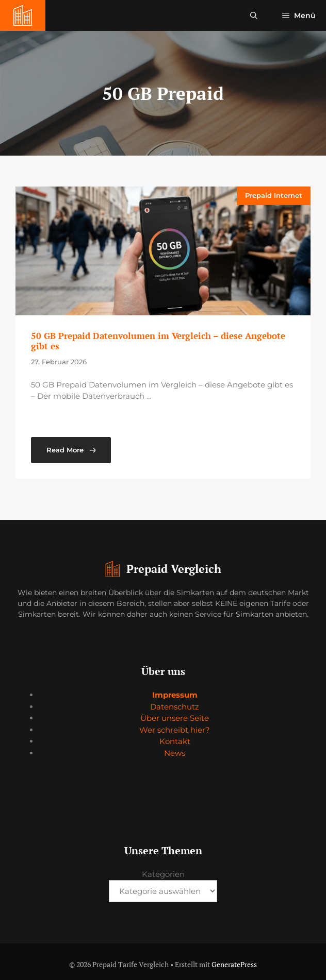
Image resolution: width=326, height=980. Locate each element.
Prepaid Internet (274, 195)
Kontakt (175, 741)
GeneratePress (234, 964)
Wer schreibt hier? (175, 730)
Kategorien (163, 874)
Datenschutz (175, 707)
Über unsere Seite (175, 718)
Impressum (175, 695)
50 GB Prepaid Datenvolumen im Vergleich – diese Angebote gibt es (158, 341)
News (175, 753)
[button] (254, 15)
